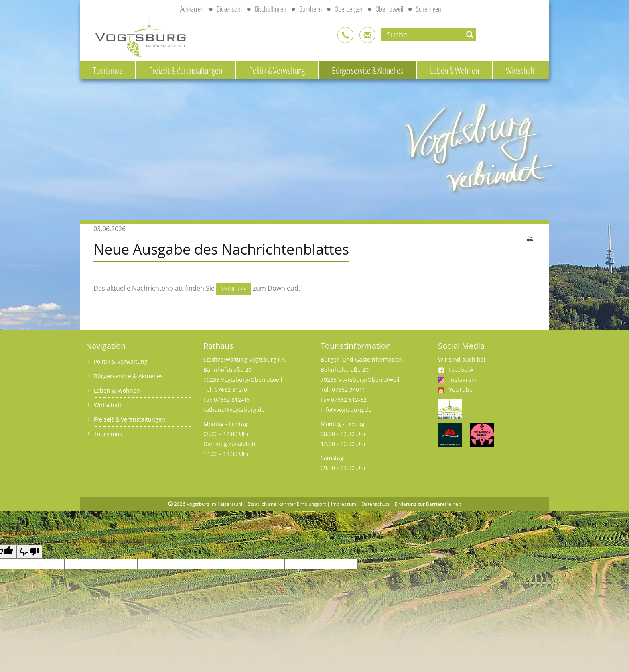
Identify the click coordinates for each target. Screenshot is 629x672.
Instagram (463, 380)
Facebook (456, 370)
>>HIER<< (234, 289)
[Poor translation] (29, 552)
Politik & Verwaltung (277, 70)
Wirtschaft (520, 70)
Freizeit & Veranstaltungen (186, 70)
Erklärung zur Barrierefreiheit (428, 504)
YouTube (461, 390)
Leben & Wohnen (455, 70)
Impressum (344, 504)
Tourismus (108, 70)
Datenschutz (375, 504)
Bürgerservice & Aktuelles (367, 70)
